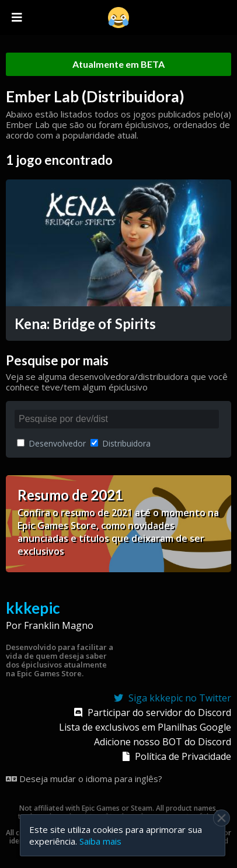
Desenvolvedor (51, 443)
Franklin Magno (59, 625)
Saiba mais (100, 841)
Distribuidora (121, 443)
